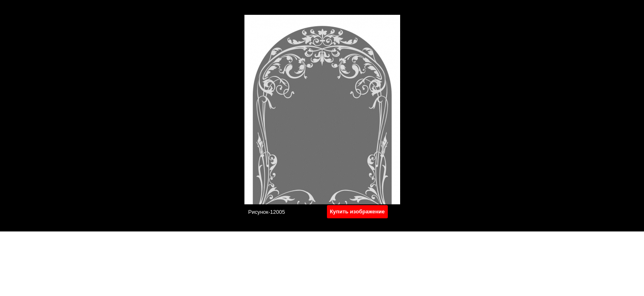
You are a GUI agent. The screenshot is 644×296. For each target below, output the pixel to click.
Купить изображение (357, 212)
